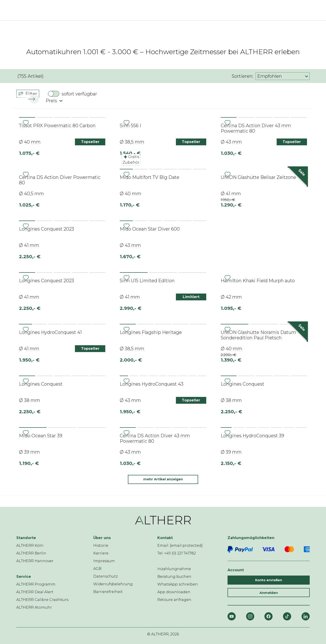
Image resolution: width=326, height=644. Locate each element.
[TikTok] (287, 616)
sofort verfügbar (79, 94)
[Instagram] (250, 616)
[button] (33, 99)
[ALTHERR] (160, 10)
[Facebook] (268, 616)
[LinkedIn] (306, 616)
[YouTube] (232, 616)
